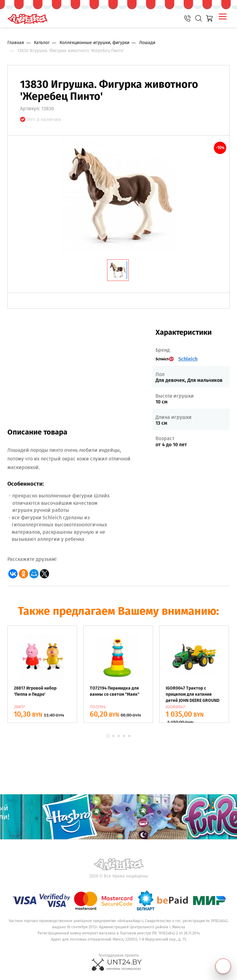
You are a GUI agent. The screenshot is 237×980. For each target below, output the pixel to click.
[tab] (118, 270)
